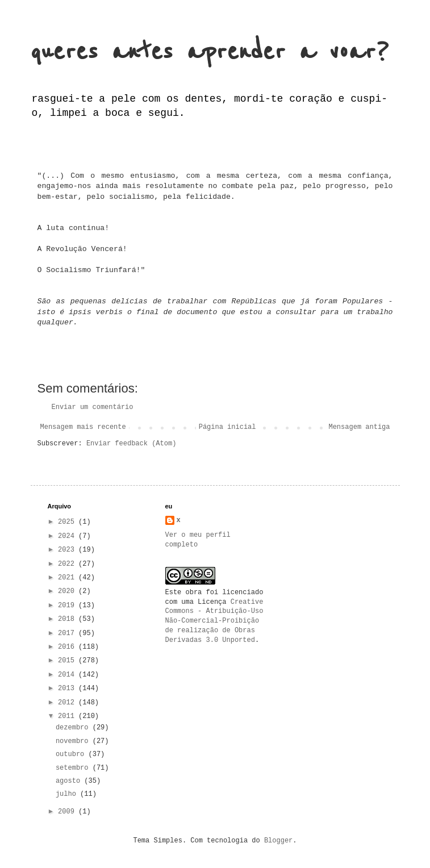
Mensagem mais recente (83, 427)
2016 (68, 647)
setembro (74, 768)
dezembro (74, 728)
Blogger (278, 841)
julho (68, 794)
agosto (70, 781)
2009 (68, 812)
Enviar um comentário (93, 407)
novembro (74, 741)
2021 (68, 578)
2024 (68, 536)
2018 (68, 619)
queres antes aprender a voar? (210, 52)
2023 (68, 550)
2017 (68, 633)
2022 (68, 564)
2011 (68, 716)
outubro (72, 754)
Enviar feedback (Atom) (131, 444)
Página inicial (227, 427)
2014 (68, 675)
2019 (68, 606)
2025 (68, 522)
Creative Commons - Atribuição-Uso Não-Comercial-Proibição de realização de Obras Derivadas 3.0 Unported (214, 621)
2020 (68, 591)
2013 (68, 688)
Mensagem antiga (359, 427)
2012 (68, 703)
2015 (68, 661)
